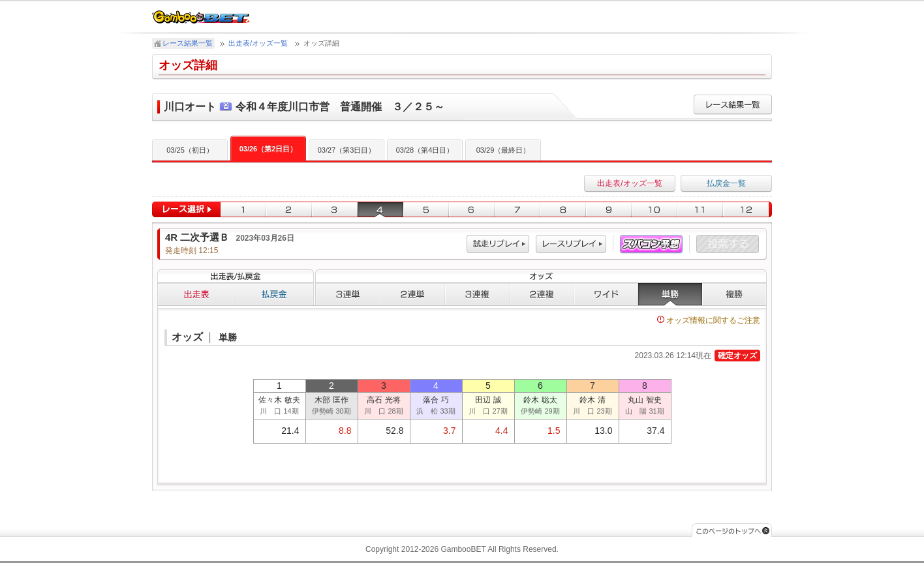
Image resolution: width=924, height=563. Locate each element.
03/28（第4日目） (425, 150)
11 (700, 210)
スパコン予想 (651, 244)
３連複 (477, 294)
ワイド (606, 294)
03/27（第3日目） (347, 150)
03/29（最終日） (503, 150)
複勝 (734, 294)
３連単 (348, 294)
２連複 (542, 294)
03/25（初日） (190, 150)
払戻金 (275, 294)
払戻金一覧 (726, 183)
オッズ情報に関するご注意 (709, 320)
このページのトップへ (732, 530)
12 (747, 210)
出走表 (196, 294)
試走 (498, 244)
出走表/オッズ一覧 (258, 43)
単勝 (670, 294)
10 (654, 210)
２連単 (413, 294)
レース (571, 244)
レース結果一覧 (188, 43)
